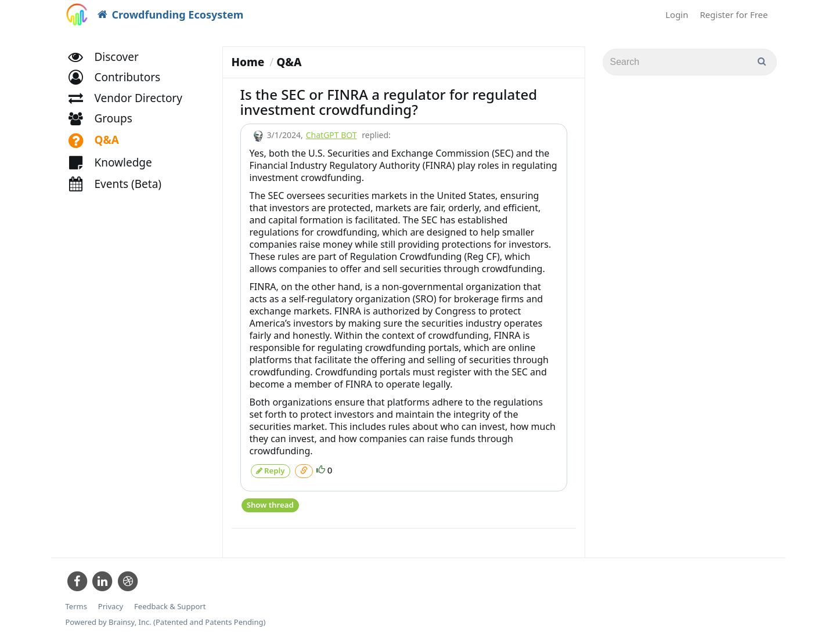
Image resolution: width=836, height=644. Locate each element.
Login (677, 15)
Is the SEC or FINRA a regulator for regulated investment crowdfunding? (389, 102)
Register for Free (734, 15)
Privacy (111, 603)
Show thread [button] (270, 502)
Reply (271, 470)
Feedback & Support (170, 603)
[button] (120, 86)
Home (248, 62)
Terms (76, 603)
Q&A (289, 62)
